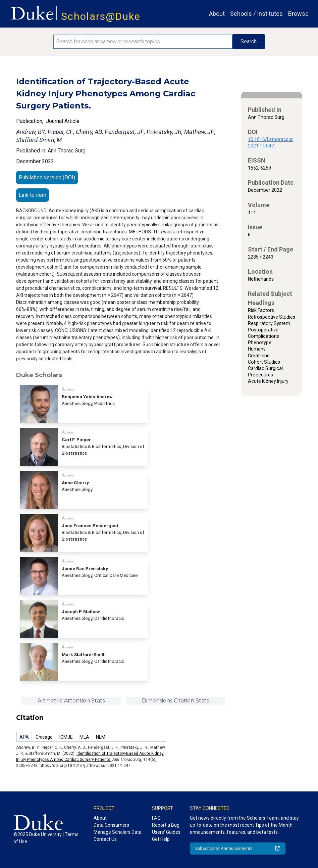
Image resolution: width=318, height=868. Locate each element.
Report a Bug (166, 825)
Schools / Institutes (256, 14)
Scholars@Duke (101, 16)
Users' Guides (166, 832)
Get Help (161, 839)
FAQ (156, 818)
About (217, 14)
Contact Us (105, 839)
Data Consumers (111, 825)
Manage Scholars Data (118, 832)
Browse (298, 14)
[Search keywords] (143, 42)
